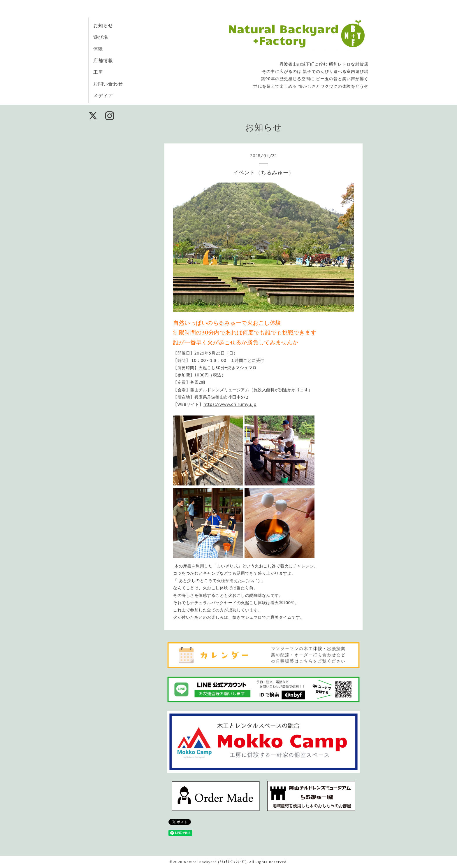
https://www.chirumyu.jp (230, 404)
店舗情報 (103, 60)
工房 (98, 72)
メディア (103, 95)
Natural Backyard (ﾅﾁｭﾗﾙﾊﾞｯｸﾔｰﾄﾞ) (215, 862)
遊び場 (101, 37)
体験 (98, 49)
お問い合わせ (108, 84)
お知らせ (103, 25)
